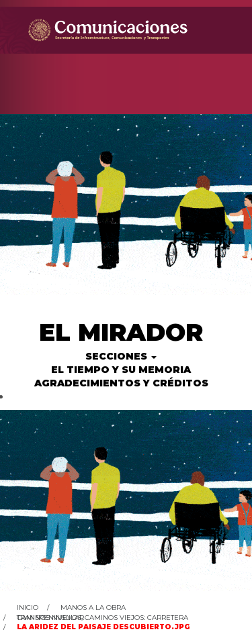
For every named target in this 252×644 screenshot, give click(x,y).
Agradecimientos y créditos (121, 383)
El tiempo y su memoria (121, 370)
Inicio (28, 607)
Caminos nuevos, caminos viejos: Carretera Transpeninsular (102, 618)
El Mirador (121, 332)
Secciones (121, 356)
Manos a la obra (93, 607)
